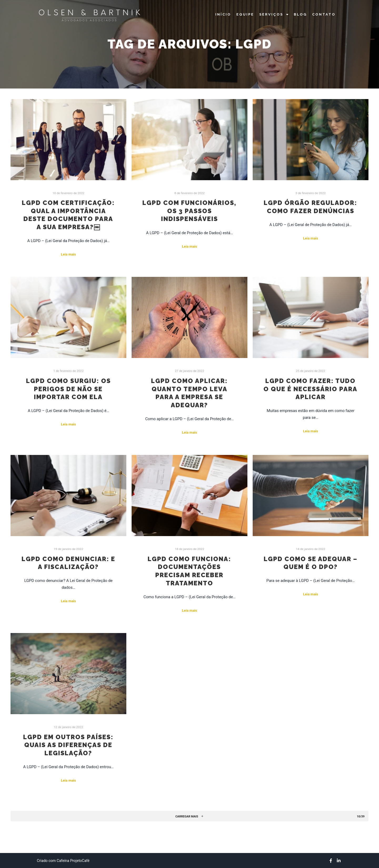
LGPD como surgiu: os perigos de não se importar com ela (68, 389)
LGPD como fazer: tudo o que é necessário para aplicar (310, 389)
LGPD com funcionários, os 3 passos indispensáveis (189, 211)
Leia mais (68, 254)
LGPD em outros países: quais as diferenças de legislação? (68, 745)
